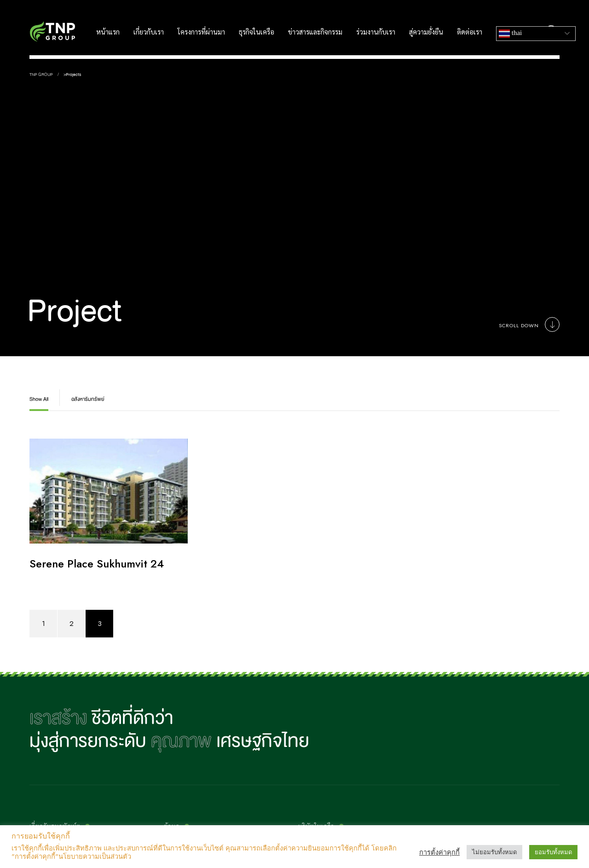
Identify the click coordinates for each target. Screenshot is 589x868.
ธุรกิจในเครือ (257, 32)
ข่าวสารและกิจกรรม (315, 32)
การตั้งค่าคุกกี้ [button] (439, 852)
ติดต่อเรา (470, 32)
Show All (39, 399)
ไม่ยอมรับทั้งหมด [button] (494, 852)
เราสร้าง (58, 718)
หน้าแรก (108, 32)
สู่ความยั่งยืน (426, 32)
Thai (510, 34)
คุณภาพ (181, 741)
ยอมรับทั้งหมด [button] (553, 852)
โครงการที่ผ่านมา (201, 32)
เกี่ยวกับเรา (149, 32)
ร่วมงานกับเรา (376, 32)
